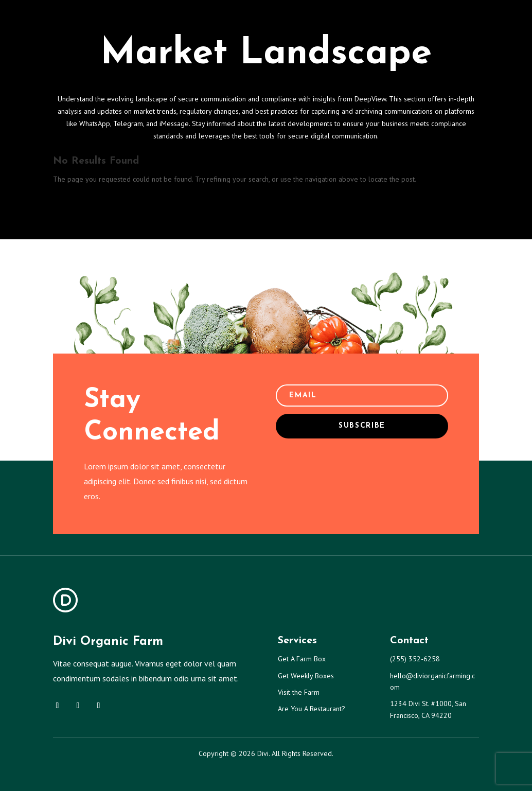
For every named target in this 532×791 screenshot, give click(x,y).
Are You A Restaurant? (312, 709)
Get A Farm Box (302, 659)
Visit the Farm (299, 692)
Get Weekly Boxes (306, 676)
